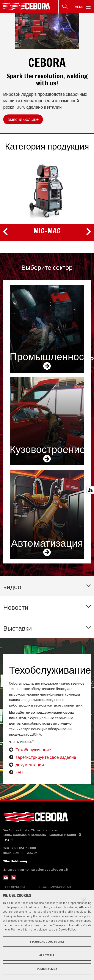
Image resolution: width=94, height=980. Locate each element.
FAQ (19, 772)
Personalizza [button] (47, 969)
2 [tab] (31, 242)
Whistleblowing (15, 861)
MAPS (9, 840)
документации (30, 765)
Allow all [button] (47, 955)
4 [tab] (52, 242)
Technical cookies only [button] (47, 941)
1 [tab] (20, 242)
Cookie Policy (67, 929)
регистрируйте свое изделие (48, 757)
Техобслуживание (33, 750)
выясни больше (23, 119)
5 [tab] (63, 242)
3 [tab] (42, 242)
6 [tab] (74, 242)
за (18, 757)
